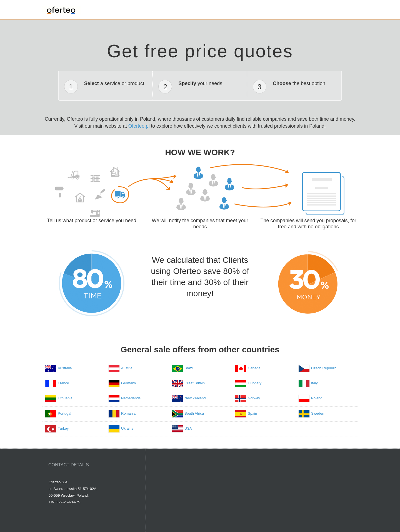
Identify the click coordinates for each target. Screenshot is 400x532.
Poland (317, 398)
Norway (254, 398)
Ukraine (127, 428)
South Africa (194, 413)
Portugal (64, 413)
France (63, 383)
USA (188, 428)
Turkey (63, 428)
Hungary (255, 383)
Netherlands (131, 398)
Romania (128, 413)
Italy (314, 383)
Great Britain (195, 383)
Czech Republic (324, 368)
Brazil (189, 368)
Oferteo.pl (139, 126)
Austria (127, 368)
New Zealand (195, 398)
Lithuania (65, 398)
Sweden (318, 413)
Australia (65, 368)
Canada (254, 368)
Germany (128, 383)
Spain (252, 413)
